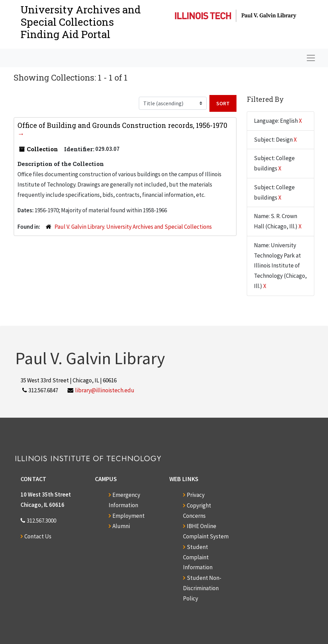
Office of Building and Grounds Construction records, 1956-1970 (122, 125)
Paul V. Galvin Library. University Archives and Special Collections (133, 227)
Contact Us (38, 536)
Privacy (196, 495)
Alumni (121, 526)
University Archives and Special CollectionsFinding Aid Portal (81, 22)
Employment (129, 516)
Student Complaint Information (198, 557)
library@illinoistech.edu (105, 390)
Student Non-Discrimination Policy (202, 588)
